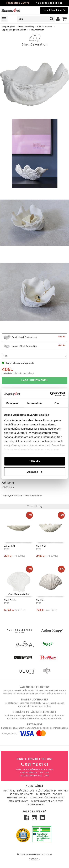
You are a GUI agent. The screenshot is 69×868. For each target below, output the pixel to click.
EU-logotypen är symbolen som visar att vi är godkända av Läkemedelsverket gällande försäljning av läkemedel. (34, 715)
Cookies (57, 794)
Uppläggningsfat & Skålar (14, 30)
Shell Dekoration (37, 30)
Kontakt (63, 791)
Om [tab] (57, 403)
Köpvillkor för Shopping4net (48, 798)
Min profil (9, 791)
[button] (65, 19)
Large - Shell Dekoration (34, 346)
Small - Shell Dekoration (34, 337)
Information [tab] (35, 403)
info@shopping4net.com (34, 776)
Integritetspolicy (17, 798)
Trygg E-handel (36, 805)
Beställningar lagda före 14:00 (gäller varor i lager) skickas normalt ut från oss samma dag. (34, 703)
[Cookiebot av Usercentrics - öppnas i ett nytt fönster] (50, 394)
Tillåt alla (35, 461)
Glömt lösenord (46, 791)
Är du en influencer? (22, 794)
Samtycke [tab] (12, 403)
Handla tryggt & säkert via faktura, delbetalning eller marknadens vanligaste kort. (34, 729)
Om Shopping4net (18, 801)
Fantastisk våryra (18, 3)
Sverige (34, 860)
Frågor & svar (26, 791)
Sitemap (48, 855)
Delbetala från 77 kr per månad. (18, 374)
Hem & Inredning (26, 27)
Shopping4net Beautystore (47, 801)
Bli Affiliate (43, 794)
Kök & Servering (45, 27)
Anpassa (35, 472)
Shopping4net (8, 27)
